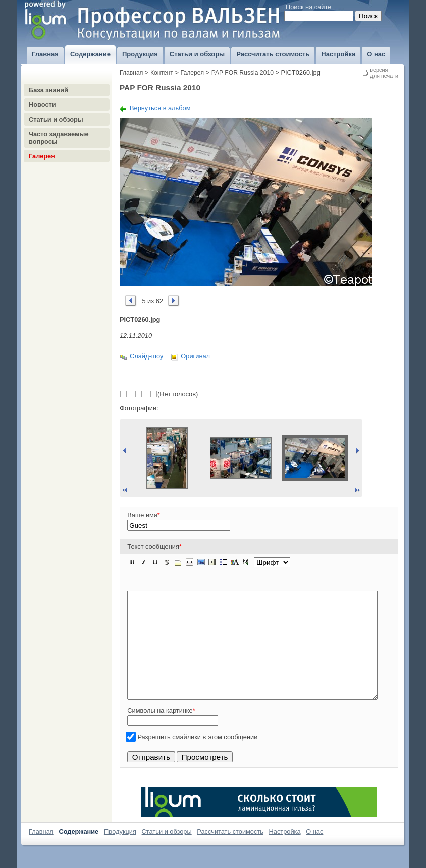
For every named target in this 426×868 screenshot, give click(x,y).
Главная (131, 73)
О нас (314, 853)
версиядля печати (384, 73)
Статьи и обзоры (56, 119)
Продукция (120, 853)
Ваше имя (143, 515)
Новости (42, 105)
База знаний (48, 90)
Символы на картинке (161, 732)
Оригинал (195, 356)
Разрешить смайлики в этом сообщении (198, 758)
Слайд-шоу (146, 356)
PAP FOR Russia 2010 (243, 73)
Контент (162, 73)
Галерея (42, 156)
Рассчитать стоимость (230, 853)
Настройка (285, 853)
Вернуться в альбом (160, 108)
